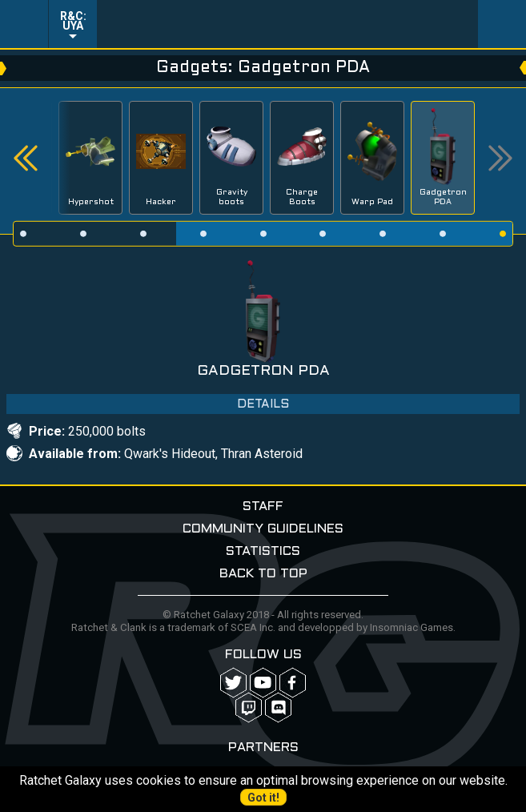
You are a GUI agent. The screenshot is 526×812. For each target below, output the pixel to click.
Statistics (263, 551)
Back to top (263, 574)
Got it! (263, 798)
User (502, 24)
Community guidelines (263, 529)
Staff (263, 506)
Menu (24, 24)
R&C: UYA (73, 21)
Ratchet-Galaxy (288, 24)
